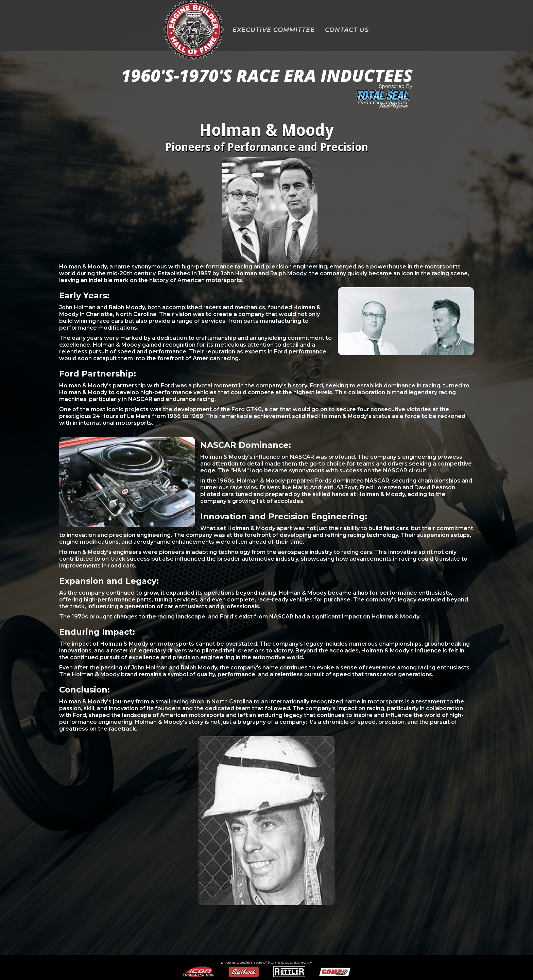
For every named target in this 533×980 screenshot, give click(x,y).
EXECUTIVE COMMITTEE (274, 30)
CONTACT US (347, 30)
